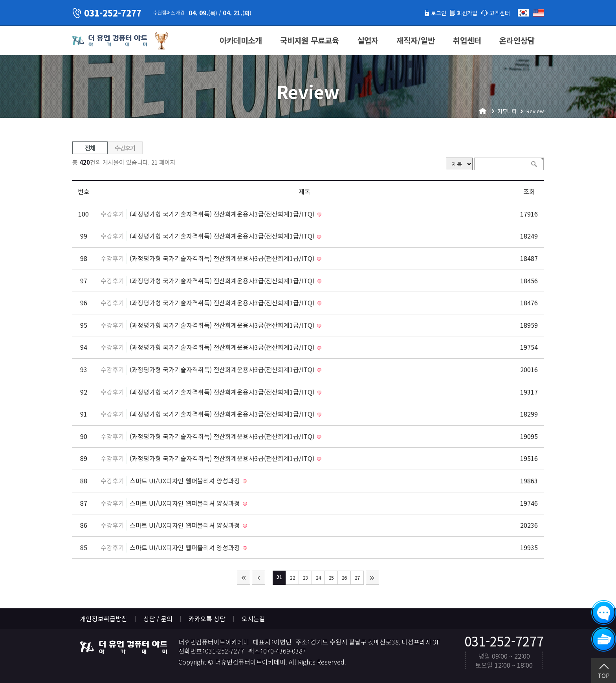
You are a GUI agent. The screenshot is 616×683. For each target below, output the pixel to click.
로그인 (431, 13)
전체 (90, 148)
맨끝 (372, 578)
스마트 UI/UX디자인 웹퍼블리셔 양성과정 (186, 481)
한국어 (523, 13)
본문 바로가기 (0, 0)
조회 (529, 191)
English (538, 13)
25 (331, 577)
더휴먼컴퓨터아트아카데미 (110, 41)
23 (305, 577)
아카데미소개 (241, 40)
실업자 (368, 40)
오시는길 (253, 619)
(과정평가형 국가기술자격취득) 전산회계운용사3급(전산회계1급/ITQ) (223, 214)
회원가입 (462, 13)
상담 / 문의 (158, 619)
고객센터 (498, 13)
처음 (244, 578)
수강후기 (125, 148)
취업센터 (467, 40)
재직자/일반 (416, 40)
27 (357, 577)
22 (292, 577)
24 (318, 577)
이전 (258, 578)
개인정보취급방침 (104, 619)
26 (344, 577)
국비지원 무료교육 (310, 40)
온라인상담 (517, 40)
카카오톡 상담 (207, 619)
